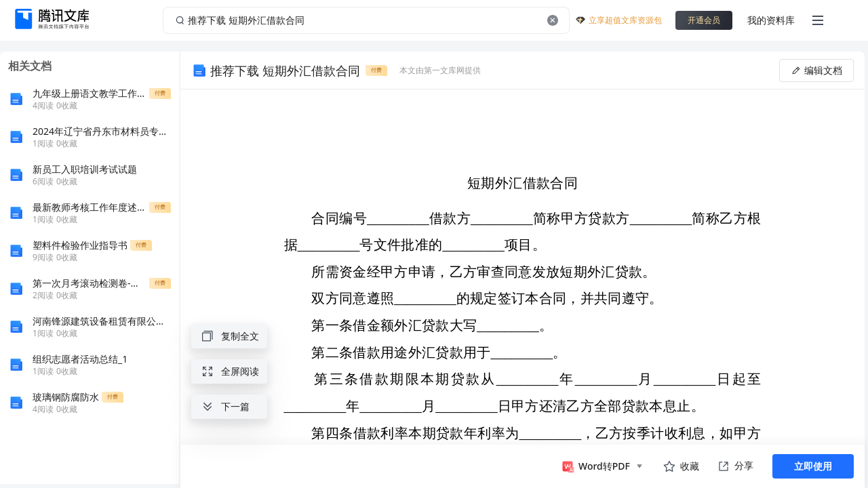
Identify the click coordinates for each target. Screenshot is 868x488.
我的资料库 (771, 20)
